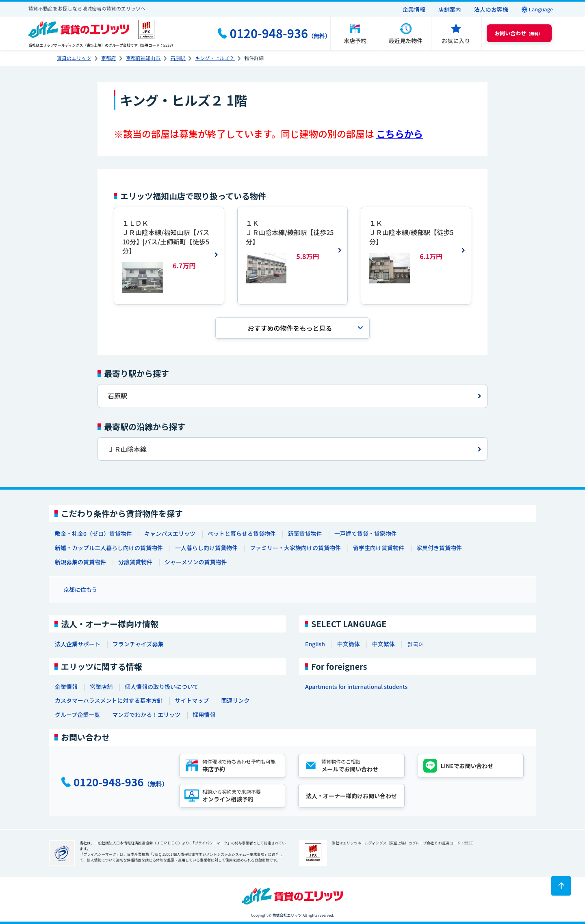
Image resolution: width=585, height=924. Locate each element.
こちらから (400, 134)
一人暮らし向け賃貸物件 (206, 548)
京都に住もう (80, 589)
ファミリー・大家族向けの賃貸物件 (295, 548)
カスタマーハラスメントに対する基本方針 (109, 700)
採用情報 (204, 715)
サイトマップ (192, 700)
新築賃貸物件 (305, 533)
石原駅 (117, 396)
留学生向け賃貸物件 (379, 548)
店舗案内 (450, 9)
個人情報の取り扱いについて (162, 687)
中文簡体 (349, 644)
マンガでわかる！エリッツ (146, 715)
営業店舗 (101, 687)
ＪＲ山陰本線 (127, 449)
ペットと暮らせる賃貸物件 (242, 533)
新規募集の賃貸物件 (80, 562)
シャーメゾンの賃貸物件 (196, 562)
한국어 (416, 644)
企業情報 (414, 9)
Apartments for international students (356, 687)
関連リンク (235, 700)
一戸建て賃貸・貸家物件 (366, 533)
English (315, 644)
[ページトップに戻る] (561, 886)
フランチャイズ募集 (138, 644)
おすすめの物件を (290, 328)
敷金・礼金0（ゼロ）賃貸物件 (93, 533)
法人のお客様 (491, 9)
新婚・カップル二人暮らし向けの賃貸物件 (109, 548)
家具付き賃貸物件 (439, 548)
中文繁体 (383, 644)
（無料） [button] (518, 33)
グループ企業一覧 (77, 715)
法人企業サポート (78, 644)
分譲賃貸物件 (135, 562)
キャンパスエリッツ (170, 533)
